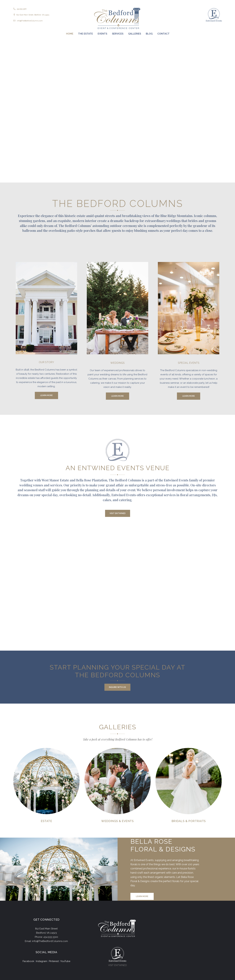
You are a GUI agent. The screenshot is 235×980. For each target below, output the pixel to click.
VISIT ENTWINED (117, 965)
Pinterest (54, 961)
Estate (46, 821)
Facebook (28, 961)
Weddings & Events (117, 821)
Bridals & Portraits (189, 821)
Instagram (42, 961)
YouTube (65, 961)
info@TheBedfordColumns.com (30, 21)
